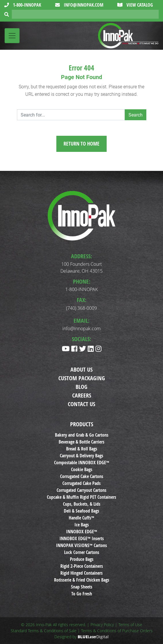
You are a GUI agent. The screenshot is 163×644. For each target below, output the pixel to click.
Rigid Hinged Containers (81, 573)
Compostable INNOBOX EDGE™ (82, 463)
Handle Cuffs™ (81, 518)
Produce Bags (82, 559)
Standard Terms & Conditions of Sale (44, 631)
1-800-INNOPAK (26, 5)
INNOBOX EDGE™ (82, 532)
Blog (81, 387)
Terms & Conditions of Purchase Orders (117, 631)
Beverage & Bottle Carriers (81, 442)
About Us (81, 369)
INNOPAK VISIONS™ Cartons (81, 545)
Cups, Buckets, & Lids (82, 504)
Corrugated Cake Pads (81, 483)
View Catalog (139, 5)
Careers (82, 395)
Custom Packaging (82, 378)
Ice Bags (82, 525)
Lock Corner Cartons (82, 552)
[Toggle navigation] (12, 36)
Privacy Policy (102, 625)
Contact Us (81, 404)
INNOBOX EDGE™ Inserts (82, 538)
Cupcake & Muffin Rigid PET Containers (81, 497)
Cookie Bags (82, 469)
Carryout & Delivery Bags (81, 456)
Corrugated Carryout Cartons (81, 490)
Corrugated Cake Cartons (82, 476)
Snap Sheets (82, 587)
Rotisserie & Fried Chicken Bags (82, 580)
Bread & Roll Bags (82, 449)
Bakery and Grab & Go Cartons (82, 435)
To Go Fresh (82, 594)
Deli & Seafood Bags (81, 511)
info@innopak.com (83, 5)
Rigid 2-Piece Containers (82, 566)
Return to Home (81, 144)
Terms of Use (130, 625)
